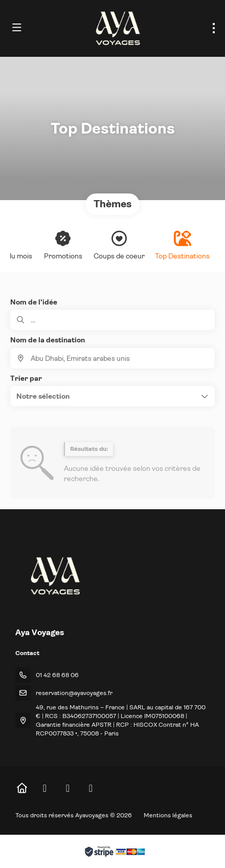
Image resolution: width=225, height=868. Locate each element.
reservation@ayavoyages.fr (74, 693)
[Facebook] (45, 788)
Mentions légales (168, 815)
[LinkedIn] (91, 788)
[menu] (214, 28)
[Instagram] (68, 788)
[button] (112, 396)
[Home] (22, 788)
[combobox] (112, 358)
